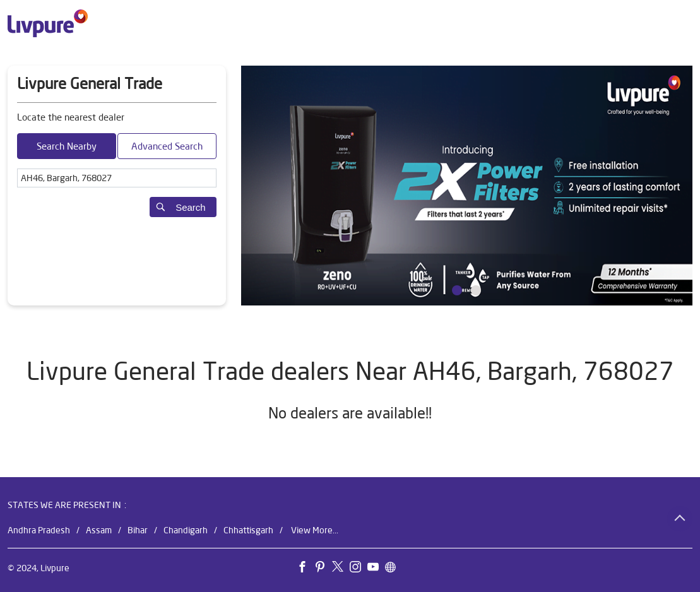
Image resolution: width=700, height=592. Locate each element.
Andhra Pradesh (39, 530)
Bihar (138, 530)
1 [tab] (457, 290)
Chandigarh (186, 530)
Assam (99, 530)
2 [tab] (476, 290)
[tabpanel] (467, 186)
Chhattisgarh (248, 530)
